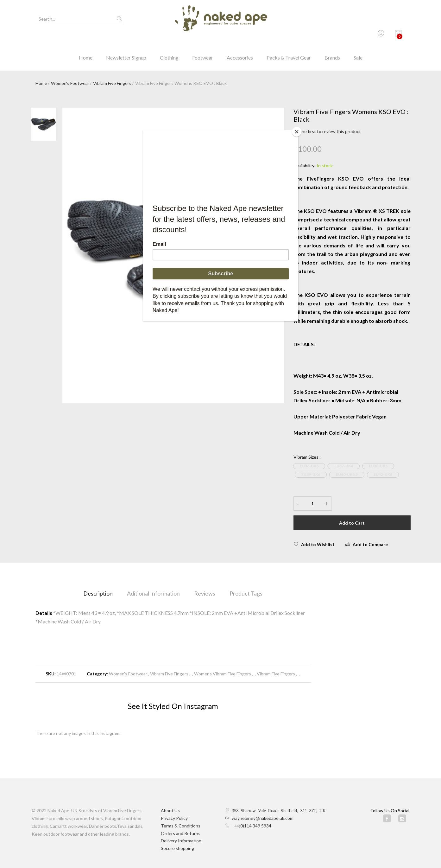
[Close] (297, 132)
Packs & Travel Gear (289, 43)
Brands (332, 43)
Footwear (203, 43)
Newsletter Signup (126, 43)
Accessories (240, 43)
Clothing (169, 43)
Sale (358, 43)
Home (86, 43)
